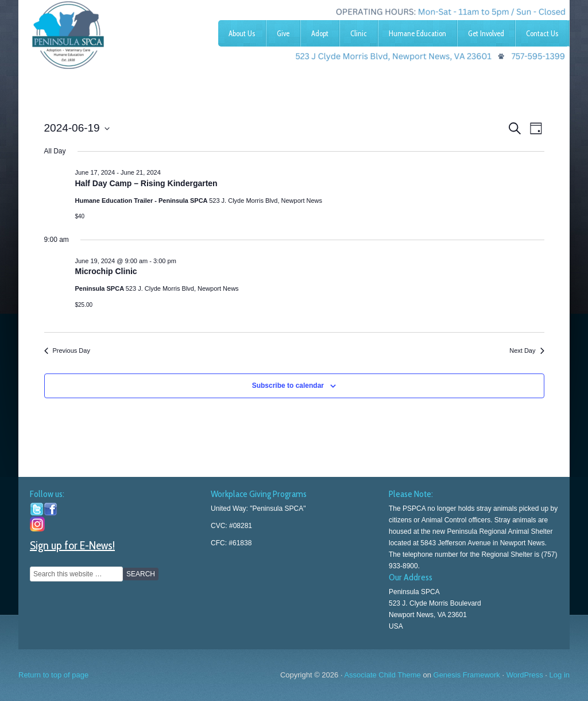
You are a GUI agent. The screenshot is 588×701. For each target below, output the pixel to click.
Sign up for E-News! (72, 545)
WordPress (525, 675)
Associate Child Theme (382, 675)
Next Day (527, 350)
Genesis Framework (467, 675)
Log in (560, 675)
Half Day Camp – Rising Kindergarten (146, 183)
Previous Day (67, 350)
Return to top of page (53, 675)
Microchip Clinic (106, 271)
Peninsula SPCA (105, 32)
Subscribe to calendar (288, 386)
